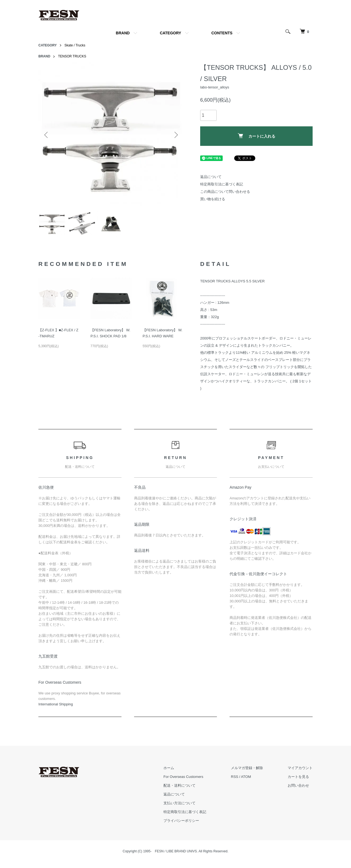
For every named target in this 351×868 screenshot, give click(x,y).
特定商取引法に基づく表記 (222, 184)
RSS (235, 777)
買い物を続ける (213, 199)
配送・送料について (179, 785)
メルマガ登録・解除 (247, 768)
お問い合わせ (298, 785)
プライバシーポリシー (181, 821)
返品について (211, 177)
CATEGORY (171, 33)
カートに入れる (257, 136)
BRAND (123, 33)
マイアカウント (300, 768)
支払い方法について (179, 803)
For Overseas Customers (183, 777)
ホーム (169, 768)
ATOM (246, 777)
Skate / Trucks (75, 45)
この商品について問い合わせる (225, 192)
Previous (47, 135)
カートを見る (298, 777)
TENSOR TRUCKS (72, 56)
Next (175, 135)
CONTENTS (222, 33)
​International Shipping (56, 704)
